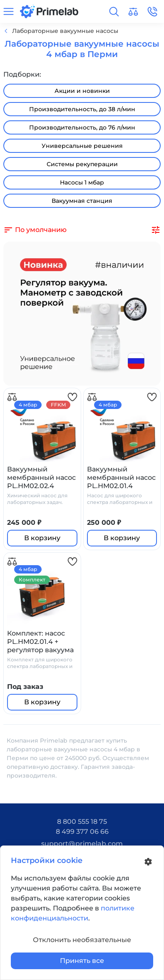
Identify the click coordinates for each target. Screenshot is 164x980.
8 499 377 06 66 (82, 832)
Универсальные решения (82, 146)
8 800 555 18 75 (82, 822)
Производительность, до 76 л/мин (82, 127)
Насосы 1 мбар (82, 182)
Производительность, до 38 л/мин (82, 109)
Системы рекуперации (82, 164)
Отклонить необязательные (82, 940)
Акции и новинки (82, 91)
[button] (114, 12)
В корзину (42, 538)
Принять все (82, 961)
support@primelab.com (82, 844)
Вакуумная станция (82, 201)
